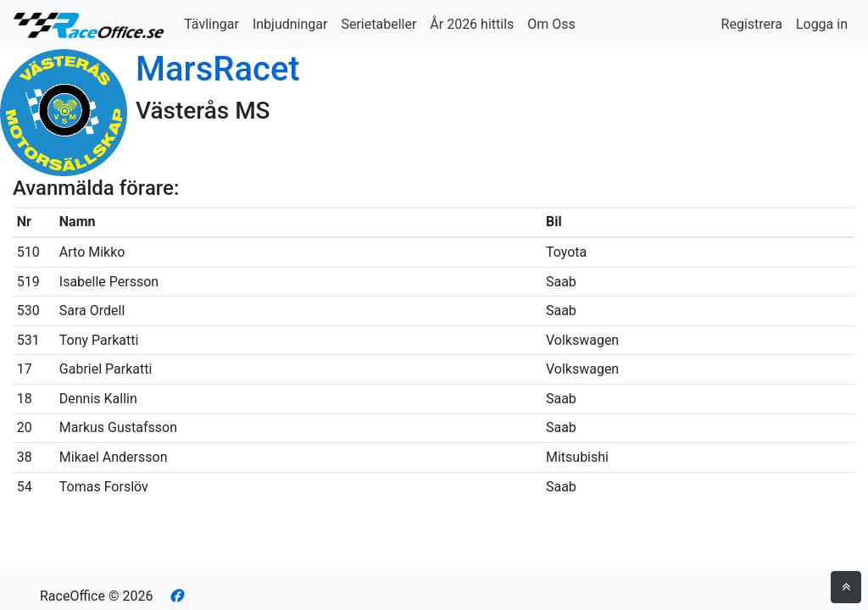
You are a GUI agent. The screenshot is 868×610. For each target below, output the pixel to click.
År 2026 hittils (472, 24)
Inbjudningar (290, 24)
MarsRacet (218, 69)
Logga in (822, 24)
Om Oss (551, 24)
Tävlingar (211, 24)
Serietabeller (378, 24)
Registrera (752, 24)
